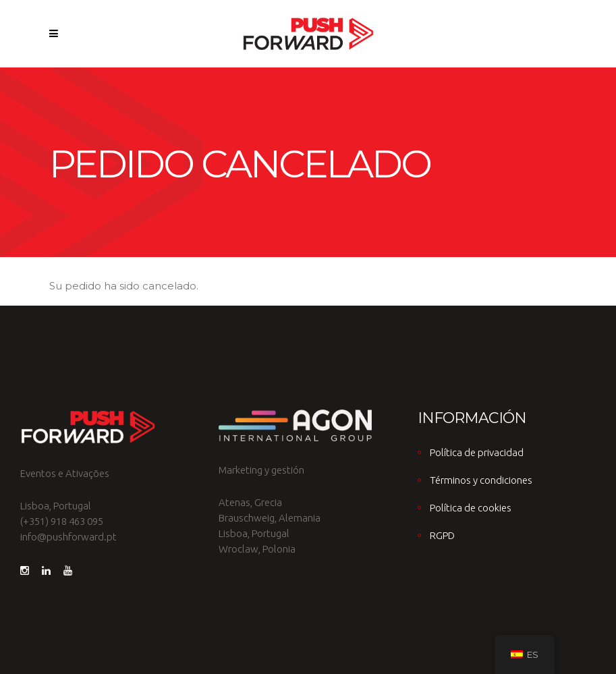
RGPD (442, 535)
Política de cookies (471, 508)
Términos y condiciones (481, 480)
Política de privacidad (477, 452)
